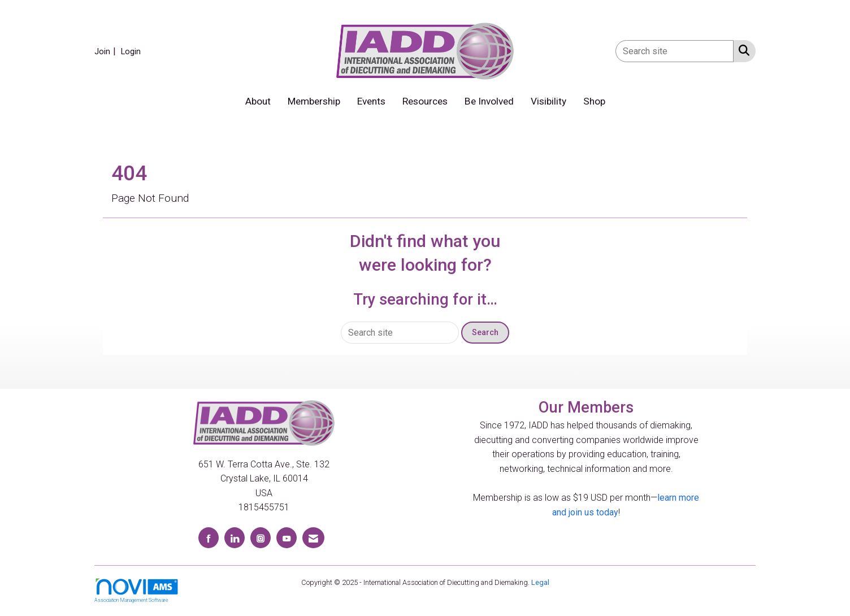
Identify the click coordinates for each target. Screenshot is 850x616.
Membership (314, 101)
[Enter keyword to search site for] (675, 51)
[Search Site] (742, 50)
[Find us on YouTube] (287, 538)
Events (371, 101)
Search (485, 333)
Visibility (548, 101)
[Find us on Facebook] (209, 538)
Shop (594, 101)
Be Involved (489, 101)
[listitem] (107, 51)
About (258, 101)
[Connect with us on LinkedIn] (235, 538)
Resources (425, 101)
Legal (540, 582)
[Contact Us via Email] (313, 538)
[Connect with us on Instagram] (261, 538)
